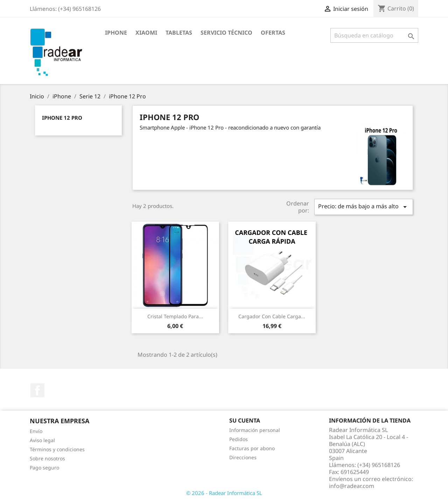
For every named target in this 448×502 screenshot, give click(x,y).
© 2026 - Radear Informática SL (224, 493)
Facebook (37, 390)
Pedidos (239, 439)
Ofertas (273, 33)
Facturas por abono (252, 448)
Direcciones (243, 457)
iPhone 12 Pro (62, 118)
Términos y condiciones (57, 449)
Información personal (255, 430)
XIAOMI (146, 33)
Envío (36, 431)
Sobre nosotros (47, 458)
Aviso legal (42, 440)
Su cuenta (245, 420)
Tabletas (179, 33)
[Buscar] (374, 35)
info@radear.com (352, 486)
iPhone (116, 33)
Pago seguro (44, 468)
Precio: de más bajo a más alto (364, 207)
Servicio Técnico (226, 33)
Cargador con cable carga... (272, 316)
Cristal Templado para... (175, 316)
